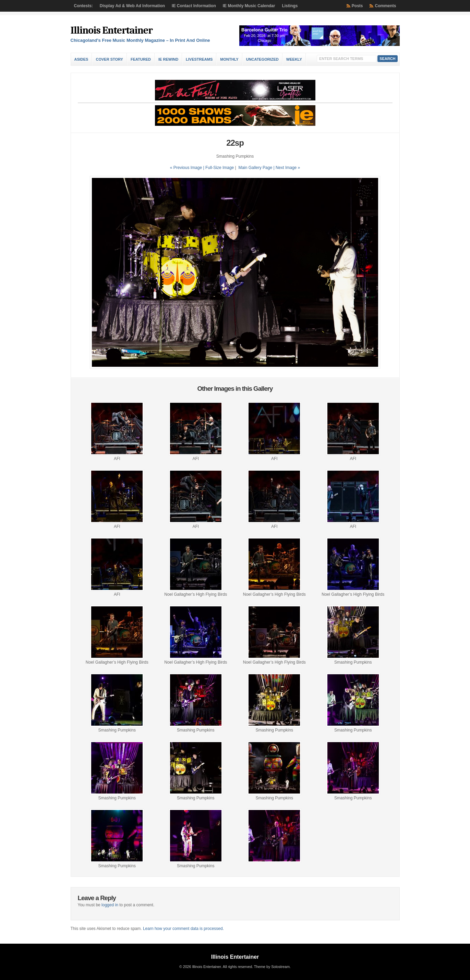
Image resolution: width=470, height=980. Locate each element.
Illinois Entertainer (112, 30)
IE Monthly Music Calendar (249, 6)
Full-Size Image (220, 168)
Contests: (83, 6)
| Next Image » (287, 168)
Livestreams (199, 59)
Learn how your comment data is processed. (183, 929)
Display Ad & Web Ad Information (132, 6)
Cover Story (109, 59)
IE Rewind (168, 59)
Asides (81, 59)
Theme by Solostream (272, 967)
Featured (141, 59)
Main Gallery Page (255, 168)
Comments (385, 6)
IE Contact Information (194, 6)
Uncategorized (262, 59)
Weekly (294, 59)
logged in (110, 905)
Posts (357, 6)
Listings (290, 6)
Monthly (229, 59)
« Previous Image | (188, 168)
